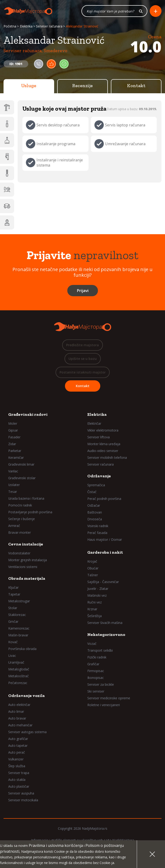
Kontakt (136, 86)
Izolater (14, 485)
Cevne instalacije (26, 544)
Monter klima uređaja (104, 444)
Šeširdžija (95, 616)
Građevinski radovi (28, 414)
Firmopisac (96, 671)
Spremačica (96, 485)
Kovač (13, 642)
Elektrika (26, 26)
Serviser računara (49, 26)
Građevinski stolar (22, 478)
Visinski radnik (98, 526)
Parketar (15, 451)
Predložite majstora (82, 345)
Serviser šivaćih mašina (105, 623)
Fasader (14, 437)
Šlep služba (17, 766)
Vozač (92, 644)
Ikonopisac (96, 678)
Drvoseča (95, 519)
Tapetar (14, 594)
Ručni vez (95, 602)
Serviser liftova (99, 437)
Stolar (13, 608)
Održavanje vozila (26, 696)
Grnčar (13, 621)
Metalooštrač (18, 676)
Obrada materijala (27, 578)
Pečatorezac (18, 683)
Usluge (29, 86)
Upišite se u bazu (83, 359)
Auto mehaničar (20, 725)
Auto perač (17, 752)
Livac (12, 656)
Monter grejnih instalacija (28, 560)
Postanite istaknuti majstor (83, 372)
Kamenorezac (19, 628)
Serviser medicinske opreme (109, 698)
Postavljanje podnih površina (30, 512)
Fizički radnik (97, 657)
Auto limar (16, 711)
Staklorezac (17, 615)
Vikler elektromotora (103, 430)
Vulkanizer (16, 759)
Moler (13, 423)
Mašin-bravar (18, 635)
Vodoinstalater (19, 553)
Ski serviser (96, 691)
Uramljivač (16, 662)
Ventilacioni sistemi (23, 567)
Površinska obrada (22, 649)
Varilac (13, 471)
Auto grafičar (18, 739)
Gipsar (13, 430)
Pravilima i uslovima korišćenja (56, 845)
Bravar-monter (20, 532)
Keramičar (16, 457)
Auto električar (19, 705)
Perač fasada (97, 533)
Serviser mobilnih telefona (107, 457)
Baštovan (95, 512)
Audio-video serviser (103, 451)
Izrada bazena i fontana (26, 498)
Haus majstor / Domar (105, 539)
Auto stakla (17, 780)
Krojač (92, 561)
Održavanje (99, 476)
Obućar (93, 568)
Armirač (14, 526)
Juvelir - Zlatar (98, 589)
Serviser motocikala (23, 800)
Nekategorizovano (106, 634)
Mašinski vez (97, 595)
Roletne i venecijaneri (104, 705)
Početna (10, 26)
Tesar (13, 492)
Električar (94, 423)
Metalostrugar (19, 601)
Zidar (12, 444)
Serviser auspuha (21, 793)
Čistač (92, 492)
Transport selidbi (100, 650)
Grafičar (93, 664)
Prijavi (83, 290)
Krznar (92, 609)
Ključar (13, 587)
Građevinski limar (21, 464)
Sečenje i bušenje (22, 519)
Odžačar (94, 505)
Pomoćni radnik (20, 505)
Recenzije (82, 86)
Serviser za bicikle (101, 684)
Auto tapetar (18, 745)
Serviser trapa (19, 773)
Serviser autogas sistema (27, 732)
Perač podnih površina (104, 499)
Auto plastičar (19, 786)
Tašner (93, 575)
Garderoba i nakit (105, 552)
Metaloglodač (19, 669)
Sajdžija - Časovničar (103, 582)
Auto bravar (17, 718)
